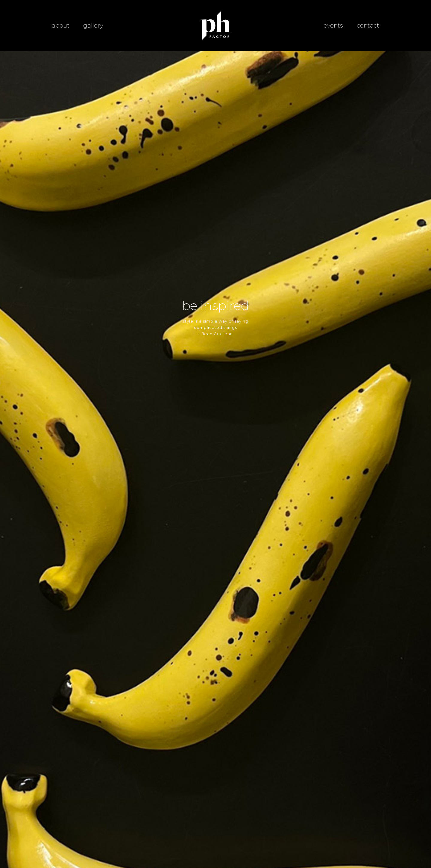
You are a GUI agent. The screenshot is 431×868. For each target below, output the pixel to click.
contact (368, 25)
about (61, 25)
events (333, 25)
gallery (93, 25)
